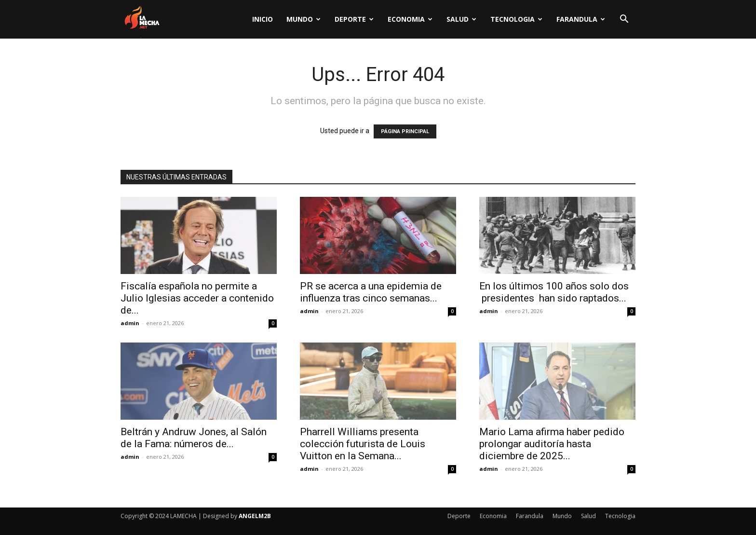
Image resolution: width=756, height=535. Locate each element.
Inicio (263, 19)
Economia (410, 19)
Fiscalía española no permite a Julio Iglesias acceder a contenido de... (197, 298)
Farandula (581, 19)
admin (130, 323)
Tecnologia (516, 19)
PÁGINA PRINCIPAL (405, 131)
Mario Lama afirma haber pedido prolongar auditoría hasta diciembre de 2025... (552, 444)
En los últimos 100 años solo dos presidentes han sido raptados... (554, 292)
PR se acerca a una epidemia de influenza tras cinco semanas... (371, 292)
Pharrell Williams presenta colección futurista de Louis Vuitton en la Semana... (363, 444)
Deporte (354, 19)
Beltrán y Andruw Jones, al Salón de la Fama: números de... (194, 438)
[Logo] (142, 20)
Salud (461, 19)
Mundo (304, 19)
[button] (624, 20)
